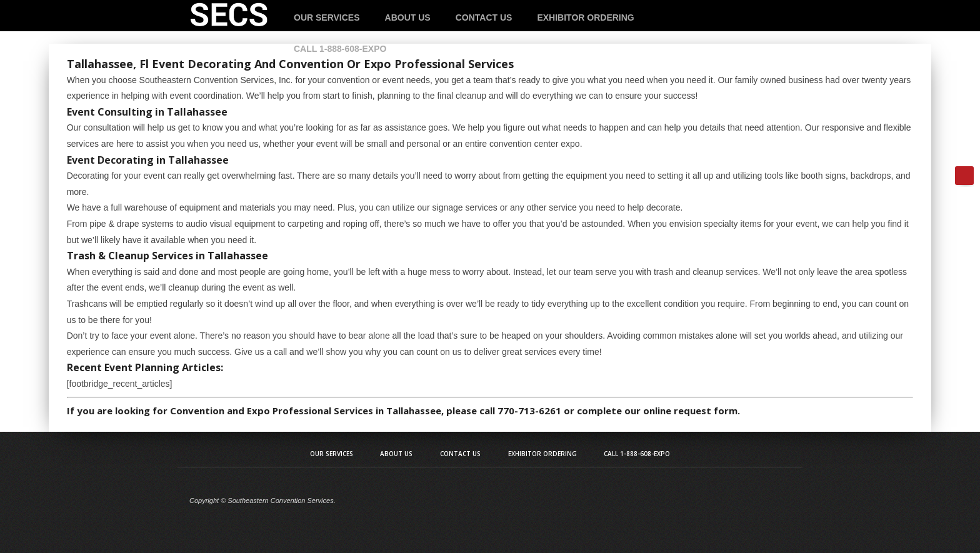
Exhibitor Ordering (585, 17)
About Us (408, 17)
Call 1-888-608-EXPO (340, 49)
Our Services (327, 17)
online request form (690, 411)
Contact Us (484, 17)
